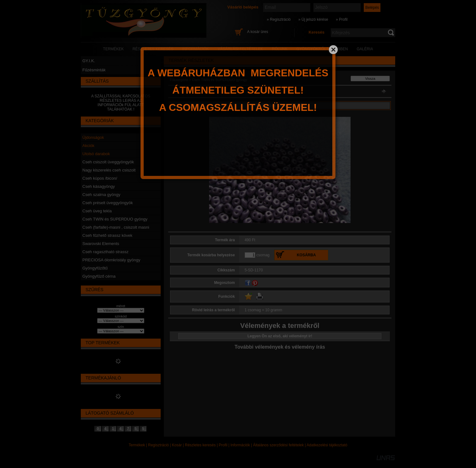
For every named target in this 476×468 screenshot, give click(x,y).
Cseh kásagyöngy (99, 186)
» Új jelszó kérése (313, 19)
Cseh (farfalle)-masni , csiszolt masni (116, 227)
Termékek (137, 445)
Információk (240, 445)
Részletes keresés (200, 445)
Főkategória (179, 80)
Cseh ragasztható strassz (105, 252)
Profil (223, 445)
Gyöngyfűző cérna (99, 276)
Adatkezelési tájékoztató (327, 445)
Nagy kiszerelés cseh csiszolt (109, 170)
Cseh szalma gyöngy (101, 195)
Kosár (177, 445)
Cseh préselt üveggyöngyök (108, 203)
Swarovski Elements (101, 244)
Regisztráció (158, 445)
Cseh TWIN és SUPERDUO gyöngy (115, 219)
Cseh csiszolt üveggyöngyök (108, 162)
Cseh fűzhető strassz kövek (107, 235)
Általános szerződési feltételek (278, 445)
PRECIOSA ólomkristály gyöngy (111, 260)
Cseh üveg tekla (97, 211)
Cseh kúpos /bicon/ (100, 178)
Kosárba (306, 255)
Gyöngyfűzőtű (95, 268)
